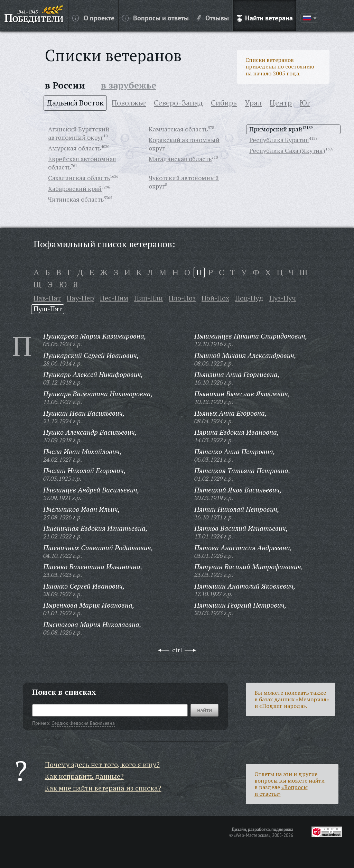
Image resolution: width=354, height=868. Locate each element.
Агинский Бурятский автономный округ (79, 133)
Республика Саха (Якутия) (287, 150)
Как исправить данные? (84, 776)
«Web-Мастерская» (252, 835)
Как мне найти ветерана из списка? (103, 788)
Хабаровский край (75, 188)
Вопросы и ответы (155, 18)
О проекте (93, 18)
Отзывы (213, 18)
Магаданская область (180, 159)
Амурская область (74, 148)
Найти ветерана (265, 18)
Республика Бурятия (279, 140)
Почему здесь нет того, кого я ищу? (102, 764)
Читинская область (76, 199)
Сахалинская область (79, 178)
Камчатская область (178, 129)
